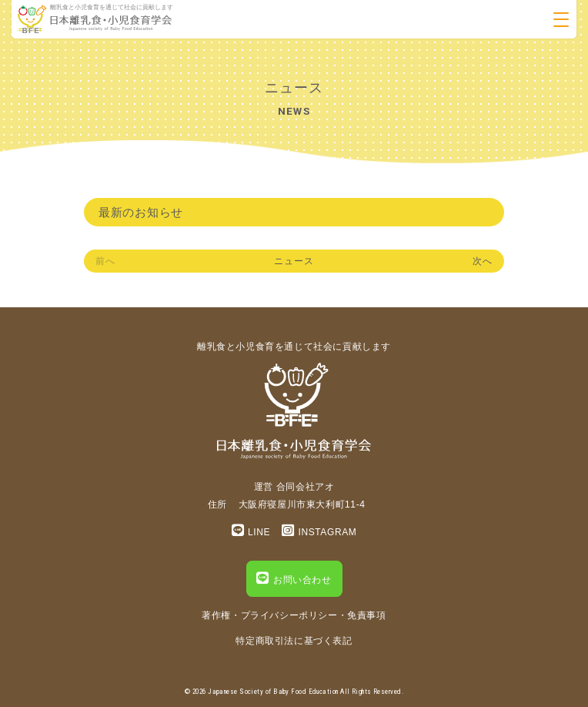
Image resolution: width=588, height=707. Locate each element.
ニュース (294, 261)
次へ (483, 261)
